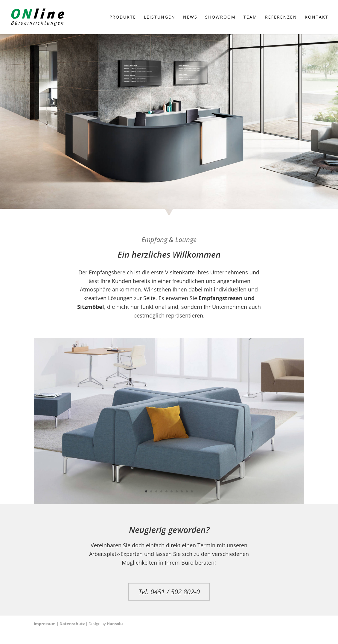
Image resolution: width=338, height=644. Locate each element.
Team (250, 17)
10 (192, 491)
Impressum (45, 624)
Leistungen (160, 17)
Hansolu (115, 624)
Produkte (123, 17)
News (190, 17)
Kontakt (317, 17)
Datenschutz (72, 624)
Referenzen (281, 17)
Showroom (220, 17)
